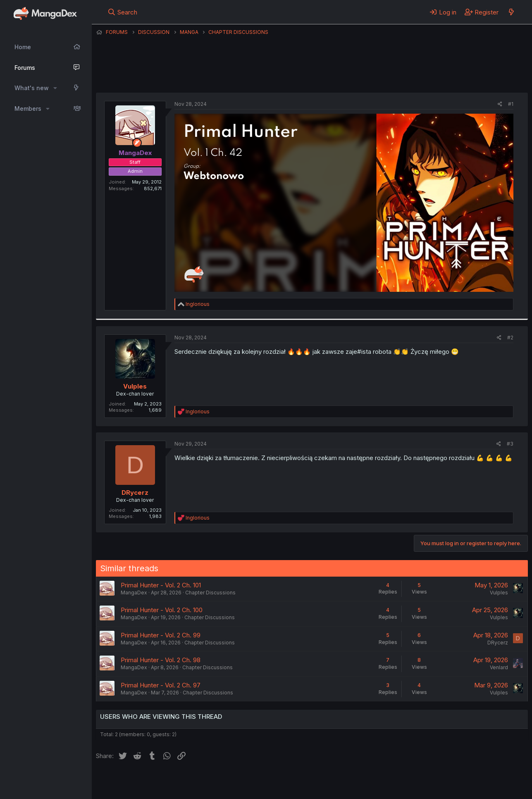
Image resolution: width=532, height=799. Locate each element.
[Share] (500, 104)
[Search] (122, 12)
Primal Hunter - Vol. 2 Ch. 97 (161, 685)
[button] (55, 88)
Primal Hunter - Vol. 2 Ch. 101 (161, 585)
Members (28, 109)
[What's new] (511, 12)
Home (23, 47)
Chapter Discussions (210, 593)
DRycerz (135, 493)
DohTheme (449, 787)
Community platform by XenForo (460, 781)
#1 (511, 104)
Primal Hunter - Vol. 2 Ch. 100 (162, 610)
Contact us (204, 782)
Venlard (499, 667)
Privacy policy (298, 782)
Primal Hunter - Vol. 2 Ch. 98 (161, 660)
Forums (25, 68)
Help (333, 782)
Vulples (135, 386)
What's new (32, 88)
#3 (510, 444)
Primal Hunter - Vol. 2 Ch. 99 (161, 635)
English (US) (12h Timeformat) (138, 782)
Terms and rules (249, 782)
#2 (510, 337)
